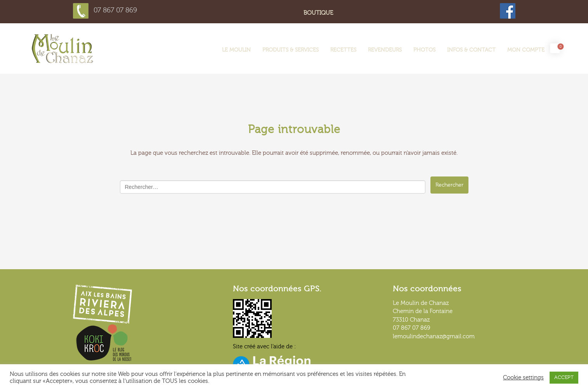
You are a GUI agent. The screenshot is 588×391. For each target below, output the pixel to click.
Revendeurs (385, 50)
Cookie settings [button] (523, 378)
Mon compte (526, 50)
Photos (424, 50)
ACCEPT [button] (564, 377)
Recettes (343, 50)
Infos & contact (471, 50)
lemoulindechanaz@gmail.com (434, 337)
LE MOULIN (236, 50)
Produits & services (291, 50)
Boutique (318, 13)
